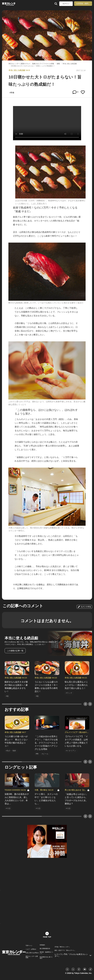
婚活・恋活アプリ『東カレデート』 (65, 950)
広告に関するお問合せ (32, 953)
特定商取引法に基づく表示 (46, 958)
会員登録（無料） (83, 3)
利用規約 (42, 945)
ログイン (66, 4)
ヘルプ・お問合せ (31, 949)
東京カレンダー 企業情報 (32, 957)
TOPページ (29, 946)
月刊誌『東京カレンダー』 (62, 947)
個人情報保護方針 (45, 949)
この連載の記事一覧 (15, 651)
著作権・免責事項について (46, 953)
